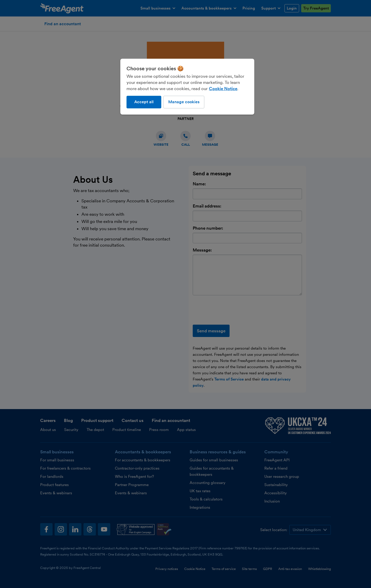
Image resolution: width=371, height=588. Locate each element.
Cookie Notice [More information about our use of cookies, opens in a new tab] (223, 89)
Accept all (144, 102)
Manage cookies (184, 102)
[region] (187, 87)
